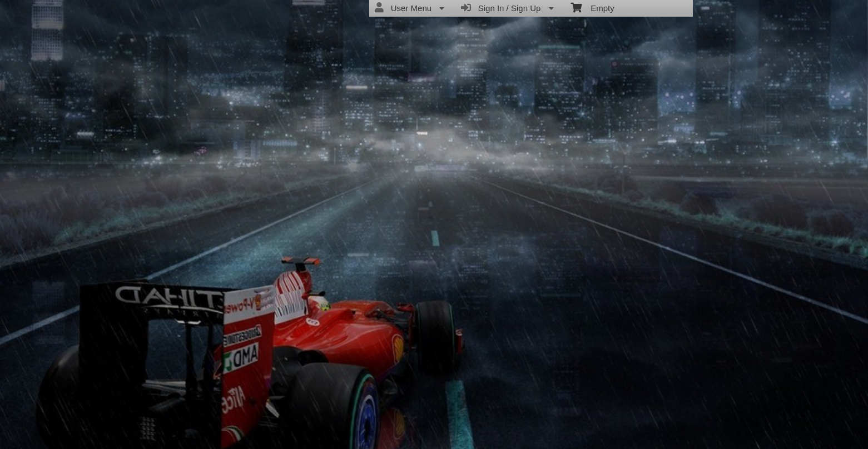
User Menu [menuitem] (410, 8)
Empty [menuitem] (592, 7)
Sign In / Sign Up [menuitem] (507, 8)
